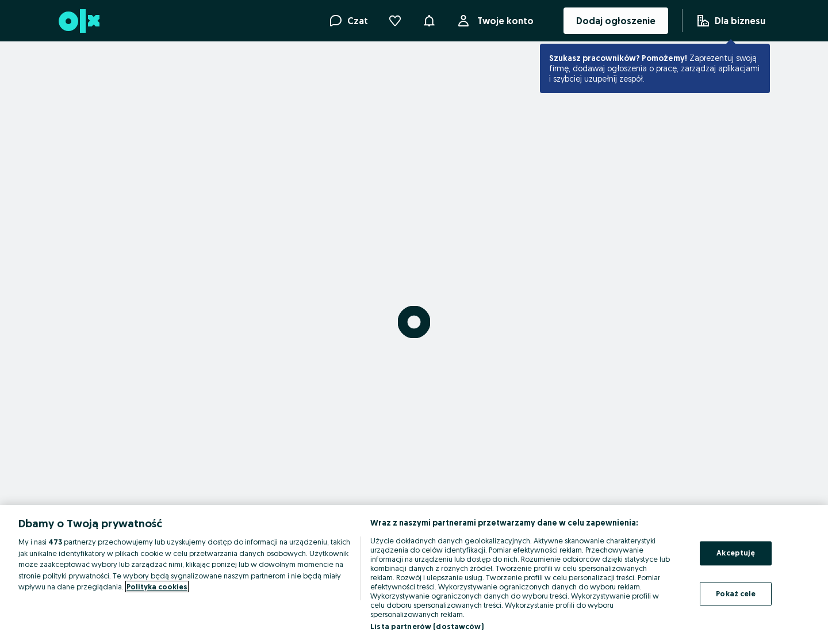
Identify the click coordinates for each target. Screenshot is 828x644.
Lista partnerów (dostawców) (427, 626)
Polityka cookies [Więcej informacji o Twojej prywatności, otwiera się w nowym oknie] (157, 586)
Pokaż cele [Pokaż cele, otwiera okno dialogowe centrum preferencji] (736, 593)
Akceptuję (736, 553)
